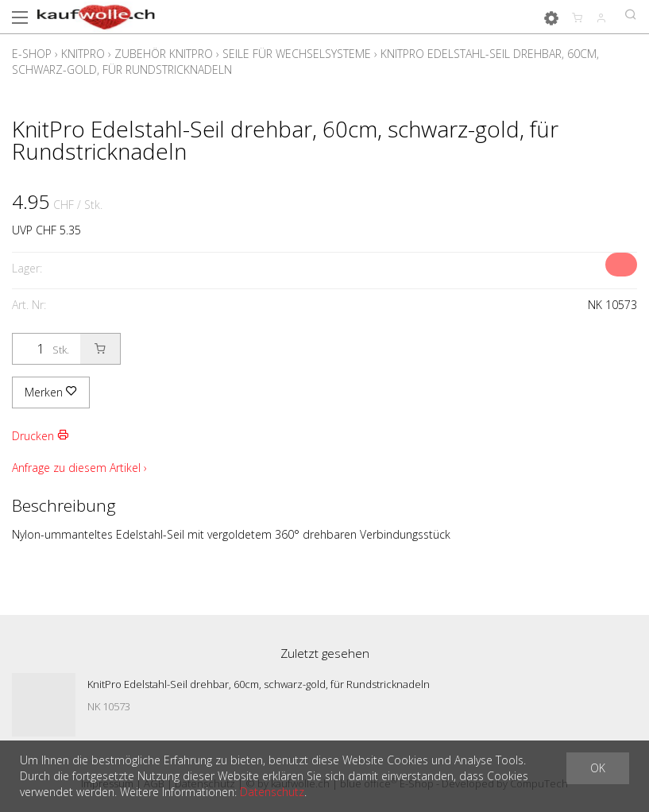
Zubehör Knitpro (164, 54)
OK (598, 768)
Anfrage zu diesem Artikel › (79, 468)
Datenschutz (272, 792)
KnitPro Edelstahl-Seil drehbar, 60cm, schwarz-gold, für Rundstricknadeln (259, 684)
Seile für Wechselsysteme (297, 54)
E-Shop (32, 54)
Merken (51, 392)
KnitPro (83, 54)
